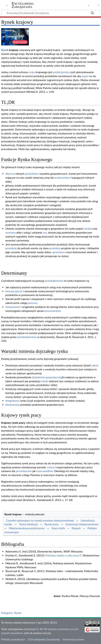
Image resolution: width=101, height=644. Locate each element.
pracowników (45, 471)
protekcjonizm (61, 72)
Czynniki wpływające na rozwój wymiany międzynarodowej (40, 520)
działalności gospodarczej (46, 377)
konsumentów (52, 311)
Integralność (12, 401)
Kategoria (7, 613)
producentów (62, 178)
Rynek (5, 50)
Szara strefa (58, 528)
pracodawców (24, 471)
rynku (32, 72)
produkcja (55, 248)
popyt (85, 76)
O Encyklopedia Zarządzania (44, 639)
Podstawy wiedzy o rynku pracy (62, 555)
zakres (95, 365)
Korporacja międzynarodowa (82, 524)
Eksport (76, 528)
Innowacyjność (14, 291)
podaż (88, 229)
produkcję (11, 248)
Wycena (10, 174)
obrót (45, 381)
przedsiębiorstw (54, 281)
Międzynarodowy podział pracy (27, 528)
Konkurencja (13, 405)
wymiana (10, 233)
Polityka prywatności (13, 639)
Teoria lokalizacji (28, 524)
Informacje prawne (73, 639)
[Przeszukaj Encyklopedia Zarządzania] (50, 13)
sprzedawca (59, 252)
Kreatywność (13, 307)
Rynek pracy (52, 524)
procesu (33, 303)
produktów (31, 174)
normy (51, 467)
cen (45, 233)
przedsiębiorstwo (27, 337)
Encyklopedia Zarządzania (23, 5)
